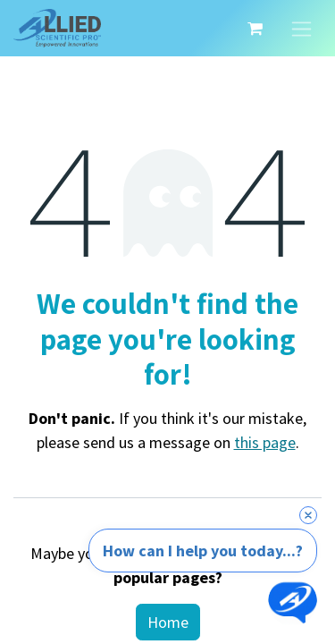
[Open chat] (293, 602)
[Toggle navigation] (301, 28)
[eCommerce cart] (255, 29)
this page (265, 442)
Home (168, 622)
